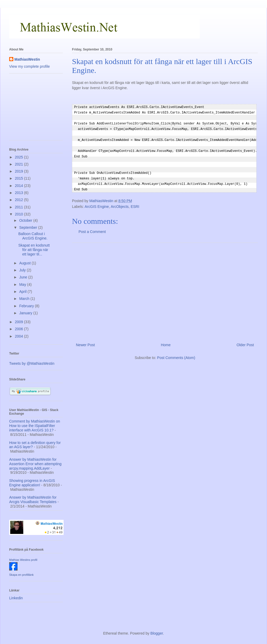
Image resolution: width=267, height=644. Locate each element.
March (25, 299)
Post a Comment (92, 227)
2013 (20, 193)
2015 (20, 178)
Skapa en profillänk (21, 575)
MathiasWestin (27, 59)
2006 (20, 329)
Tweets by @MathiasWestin (32, 363)
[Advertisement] (165, 287)
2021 (20, 164)
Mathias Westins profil (23, 560)
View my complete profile (29, 66)
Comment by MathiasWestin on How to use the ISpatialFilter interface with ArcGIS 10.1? (35, 426)
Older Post (245, 341)
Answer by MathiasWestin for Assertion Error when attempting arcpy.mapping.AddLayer (35, 464)
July (23, 270)
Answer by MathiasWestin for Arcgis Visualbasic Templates (33, 500)
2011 (20, 207)
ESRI (135, 202)
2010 (20, 214)
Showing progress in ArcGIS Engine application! (32, 483)
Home (166, 341)
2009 (20, 322)
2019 (20, 171)
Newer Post (85, 341)
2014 (20, 186)
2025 (20, 157)
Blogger (157, 633)
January (26, 313)
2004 (20, 336)
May (23, 284)
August (25, 263)
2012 (20, 200)
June (24, 277)
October (26, 220)
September (29, 227)
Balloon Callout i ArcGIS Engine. (33, 236)
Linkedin (16, 598)
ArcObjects (120, 202)
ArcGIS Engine (97, 202)
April (23, 292)
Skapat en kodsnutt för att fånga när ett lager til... (34, 250)
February (27, 306)
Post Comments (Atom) (176, 354)
